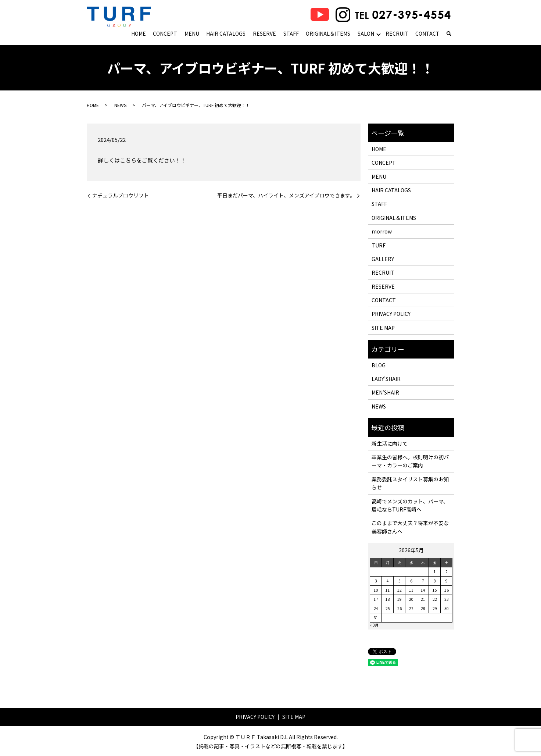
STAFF (291, 33)
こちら (128, 160)
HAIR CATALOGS (226, 33)
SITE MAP (383, 328)
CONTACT (427, 33)
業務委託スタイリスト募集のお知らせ (410, 483)
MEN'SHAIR (385, 392)
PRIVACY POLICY (391, 314)
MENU (192, 33)
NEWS (120, 105)
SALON (366, 33)
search (449, 34)
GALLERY (383, 259)
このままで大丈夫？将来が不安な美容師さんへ (410, 527)
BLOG (379, 365)
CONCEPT (165, 33)
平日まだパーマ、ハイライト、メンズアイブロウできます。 (286, 195)
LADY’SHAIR (386, 379)
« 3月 (374, 625)
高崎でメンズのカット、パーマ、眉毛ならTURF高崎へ (410, 505)
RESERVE (264, 33)
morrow (382, 231)
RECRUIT (397, 33)
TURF (379, 245)
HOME (139, 33)
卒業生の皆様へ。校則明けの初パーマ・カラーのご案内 (410, 461)
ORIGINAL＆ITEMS (328, 33)
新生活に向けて (390, 443)
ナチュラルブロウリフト (121, 195)
